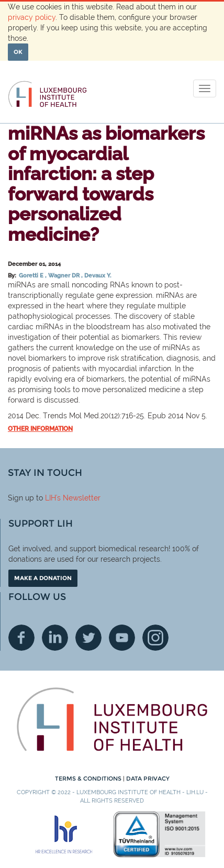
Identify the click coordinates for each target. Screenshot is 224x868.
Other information (40, 429)
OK (18, 52)
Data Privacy (148, 778)
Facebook (21, 638)
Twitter (88, 638)
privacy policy (32, 17)
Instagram (155, 638)
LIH (51, 498)
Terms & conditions (89, 778)
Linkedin (55, 638)
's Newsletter (78, 498)
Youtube (122, 638)
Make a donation (43, 578)
